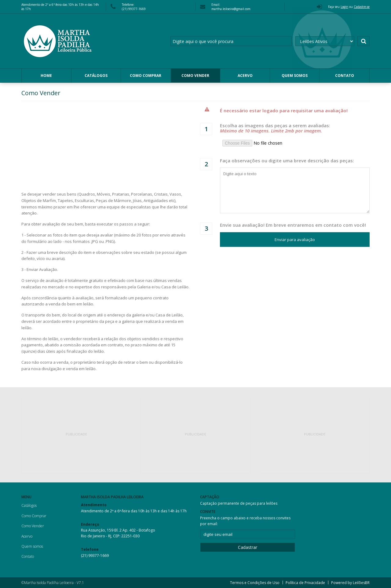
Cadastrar (248, 547)
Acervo (245, 76)
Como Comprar (146, 76)
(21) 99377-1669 (95, 556)
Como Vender (195, 76)
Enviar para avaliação (295, 240)
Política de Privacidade (305, 583)
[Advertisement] (76, 435)
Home (46, 76)
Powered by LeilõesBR (350, 583)
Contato (345, 76)
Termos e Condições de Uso (255, 583)
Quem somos (295, 76)
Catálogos (96, 76)
